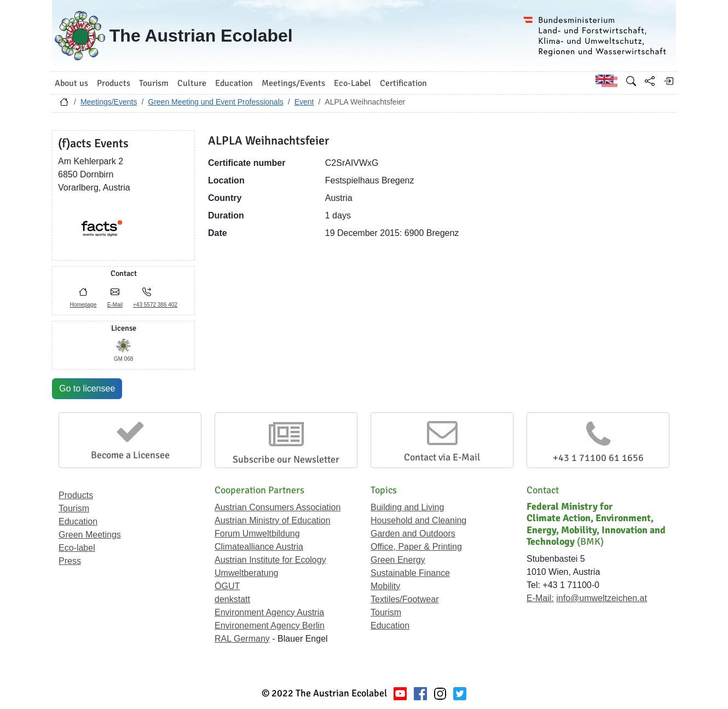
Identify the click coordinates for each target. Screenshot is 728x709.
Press (70, 561)
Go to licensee (87, 388)
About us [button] (71, 83)
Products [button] (114, 83)
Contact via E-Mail (442, 457)
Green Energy (398, 560)
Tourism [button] (154, 83)
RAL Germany (242, 639)
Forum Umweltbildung (257, 534)
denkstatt (232, 599)
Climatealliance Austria (259, 547)
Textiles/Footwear (405, 599)
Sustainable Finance (410, 573)
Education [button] (234, 83)
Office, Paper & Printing (416, 547)
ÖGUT (227, 586)
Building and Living (407, 507)
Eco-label (77, 548)
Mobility (385, 586)
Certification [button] (403, 83)
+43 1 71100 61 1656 (598, 458)
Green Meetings (90, 535)
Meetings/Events (109, 102)
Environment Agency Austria (269, 612)
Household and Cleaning (418, 520)
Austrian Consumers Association (278, 507)
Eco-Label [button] (353, 83)
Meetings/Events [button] (293, 83)
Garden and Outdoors (413, 534)
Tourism (74, 508)
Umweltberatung (247, 573)
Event (304, 102)
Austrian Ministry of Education (273, 520)
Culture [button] (192, 83)
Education (78, 521)
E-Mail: (540, 598)
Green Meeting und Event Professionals (215, 102)
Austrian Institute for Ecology (270, 560)
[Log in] (668, 81)
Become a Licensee (130, 455)
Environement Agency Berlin (270, 626)
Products (76, 495)
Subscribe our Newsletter (286, 459)
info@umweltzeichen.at (602, 598)
